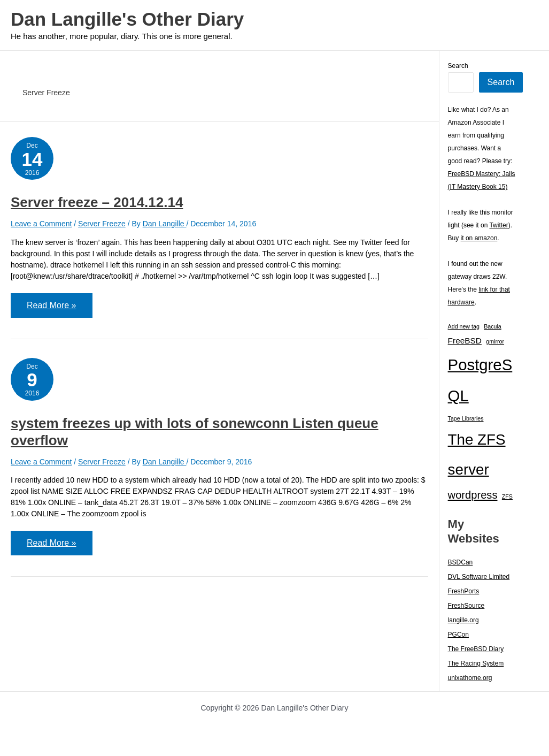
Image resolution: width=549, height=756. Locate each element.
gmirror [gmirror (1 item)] (495, 341)
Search (458, 66)
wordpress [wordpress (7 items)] (473, 495)
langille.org (463, 620)
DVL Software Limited (479, 577)
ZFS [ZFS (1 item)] (507, 497)
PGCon (458, 635)
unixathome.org (470, 678)
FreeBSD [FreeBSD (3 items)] (465, 341)
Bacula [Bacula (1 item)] (493, 326)
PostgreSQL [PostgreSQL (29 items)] (480, 380)
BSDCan (461, 562)
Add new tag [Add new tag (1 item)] (464, 326)
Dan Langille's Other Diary (127, 19)
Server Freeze (102, 224)
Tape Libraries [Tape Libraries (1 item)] (466, 418)
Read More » (51, 309)
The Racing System (476, 663)
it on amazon (479, 238)
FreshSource (466, 606)
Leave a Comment (41, 224)
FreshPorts (464, 591)
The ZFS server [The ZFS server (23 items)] (477, 455)
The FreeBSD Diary (476, 649)
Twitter (498, 225)
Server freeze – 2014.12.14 (97, 202)
